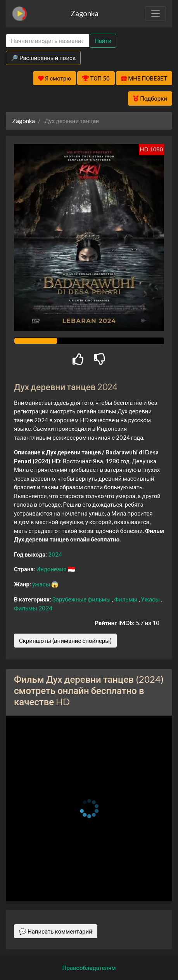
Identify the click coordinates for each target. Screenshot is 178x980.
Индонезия (52, 569)
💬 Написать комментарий (56, 931)
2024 (55, 554)
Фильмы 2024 (33, 608)
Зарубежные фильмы (82, 599)
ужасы (42, 584)
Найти (103, 41)
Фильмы (126, 599)
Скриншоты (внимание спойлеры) (65, 641)
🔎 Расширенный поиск (43, 58)
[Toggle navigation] (156, 14)
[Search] (48, 41)
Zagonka (85, 13)
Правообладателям (89, 968)
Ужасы (151, 599)
